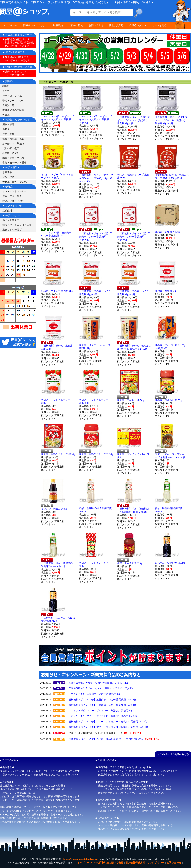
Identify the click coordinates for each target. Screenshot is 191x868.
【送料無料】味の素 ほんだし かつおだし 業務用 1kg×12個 (134, 347)
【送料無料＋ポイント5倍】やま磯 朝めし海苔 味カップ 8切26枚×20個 (105, 739)
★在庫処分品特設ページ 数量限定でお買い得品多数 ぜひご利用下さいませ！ (18, 43)
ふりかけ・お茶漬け (13, 144)
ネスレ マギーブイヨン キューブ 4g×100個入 (57, 176)
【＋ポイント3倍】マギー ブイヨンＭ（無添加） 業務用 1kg (58, 118)
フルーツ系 (8, 177)
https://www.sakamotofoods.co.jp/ (81, 859)
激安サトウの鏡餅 (12, 230)
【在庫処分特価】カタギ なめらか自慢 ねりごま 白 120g (97, 683)
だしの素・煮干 (11, 148)
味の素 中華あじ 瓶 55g (168, 400)
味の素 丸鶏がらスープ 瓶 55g (96, 454)
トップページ (10, 25)
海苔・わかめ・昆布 (13, 139)
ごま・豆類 (8, 134)
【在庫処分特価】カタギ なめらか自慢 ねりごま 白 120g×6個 (100, 688)
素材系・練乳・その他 (14, 182)
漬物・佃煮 (8, 124)
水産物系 (7, 172)
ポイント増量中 (11, 220)
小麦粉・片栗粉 (11, 153)
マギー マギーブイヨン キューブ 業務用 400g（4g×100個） (171, 456)
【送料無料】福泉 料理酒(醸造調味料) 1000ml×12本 (57, 565)
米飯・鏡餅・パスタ (13, 158)
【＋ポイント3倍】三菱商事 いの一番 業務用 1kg (58, 234)
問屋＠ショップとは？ (35, 25)
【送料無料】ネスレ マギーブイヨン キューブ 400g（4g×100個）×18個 (96, 178)
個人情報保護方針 (135, 863)
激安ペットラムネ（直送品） (18, 225)
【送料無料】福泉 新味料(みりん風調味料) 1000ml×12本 (133, 510)
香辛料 (6, 91)
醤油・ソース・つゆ (13, 101)
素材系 (6, 129)
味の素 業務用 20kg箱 (167, 232)
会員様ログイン (138, 25)
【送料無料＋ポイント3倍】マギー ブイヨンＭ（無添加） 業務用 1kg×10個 (171, 120)
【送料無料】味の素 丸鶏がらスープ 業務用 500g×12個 (172, 177)
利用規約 (58, 25)
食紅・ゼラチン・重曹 (14, 163)
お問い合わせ (96, 25)
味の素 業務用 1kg (166, 291)
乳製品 (6, 115)
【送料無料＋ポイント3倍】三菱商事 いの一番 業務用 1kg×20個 (133, 237)
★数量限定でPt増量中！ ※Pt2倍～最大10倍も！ (16, 59)
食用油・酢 (8, 105)
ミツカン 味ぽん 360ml (54, 509)
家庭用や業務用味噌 (13, 110)
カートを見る (159, 25)
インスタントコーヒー (14, 191)
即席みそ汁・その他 (13, 201)
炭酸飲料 (7, 211)
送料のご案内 (76, 25)
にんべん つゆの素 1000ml (170, 563)
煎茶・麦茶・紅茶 (12, 196)
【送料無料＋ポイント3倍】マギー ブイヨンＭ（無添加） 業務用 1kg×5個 (133, 120)
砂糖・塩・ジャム (12, 96)
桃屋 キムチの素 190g (130, 563)
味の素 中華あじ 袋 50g (130, 400)
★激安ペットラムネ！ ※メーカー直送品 (14, 73)
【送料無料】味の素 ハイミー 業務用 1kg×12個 (96, 293)
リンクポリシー (156, 863)
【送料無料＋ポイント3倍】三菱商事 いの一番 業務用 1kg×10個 (95, 237)
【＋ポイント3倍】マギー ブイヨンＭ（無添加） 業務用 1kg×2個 (95, 120)
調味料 (6, 86)
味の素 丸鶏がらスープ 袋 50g (58, 454)
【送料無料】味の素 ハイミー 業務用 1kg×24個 (134, 293)
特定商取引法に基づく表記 (109, 863)
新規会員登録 (116, 25)
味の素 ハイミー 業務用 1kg (57, 291)
